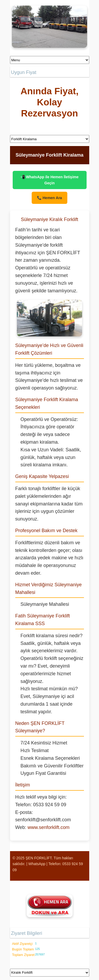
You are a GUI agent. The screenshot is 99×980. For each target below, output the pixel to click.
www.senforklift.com (48, 827)
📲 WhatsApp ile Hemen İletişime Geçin (49, 180)
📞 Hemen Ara (49, 198)
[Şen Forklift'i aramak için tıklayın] (50, 906)
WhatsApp (37, 864)
